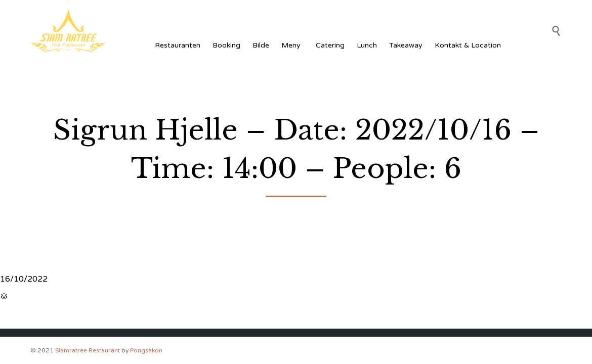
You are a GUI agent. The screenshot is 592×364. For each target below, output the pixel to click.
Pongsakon (146, 350)
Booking (226, 45)
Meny (292, 45)
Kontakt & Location (468, 45)
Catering (330, 45)
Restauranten (178, 45)
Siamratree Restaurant (88, 350)
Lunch (367, 45)
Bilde (261, 45)
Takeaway (406, 45)
